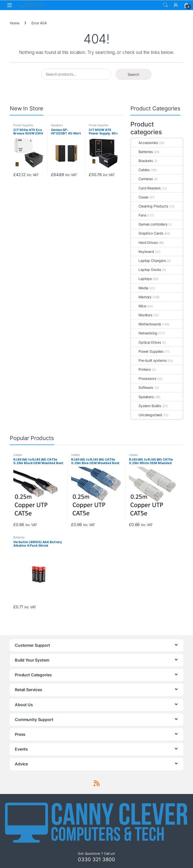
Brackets (142, 161)
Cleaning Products (150, 206)
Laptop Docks (146, 270)
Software (142, 387)
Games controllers (149, 224)
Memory (141, 297)
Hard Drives (144, 242)
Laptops (141, 279)
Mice (138, 306)
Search (165, 5)
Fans (138, 215)
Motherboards (146, 324)
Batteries (142, 152)
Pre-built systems (149, 360)
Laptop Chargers (148, 261)
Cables (140, 170)
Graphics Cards (147, 233)
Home (14, 23)
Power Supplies (23, 125)
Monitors (142, 315)
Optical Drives (146, 342)
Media (140, 288)
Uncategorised (147, 415)
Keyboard (142, 251)
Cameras (142, 179)
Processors (144, 378)
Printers (141, 369)
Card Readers (146, 188)
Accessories (144, 143)
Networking (144, 333)
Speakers (57, 125)
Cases (140, 197)
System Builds (146, 406)
